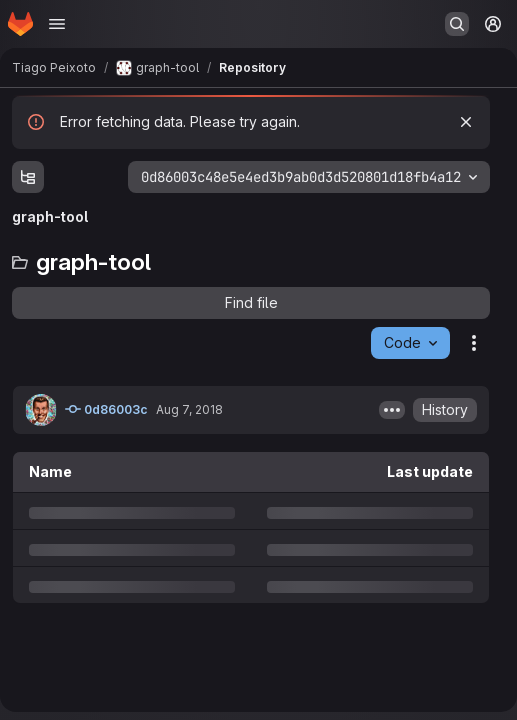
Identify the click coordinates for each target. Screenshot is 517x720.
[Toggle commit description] (392, 410)
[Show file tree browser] (28, 177)
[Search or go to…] (457, 24)
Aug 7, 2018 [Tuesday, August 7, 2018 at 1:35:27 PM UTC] (189, 409)
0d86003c (106, 409)
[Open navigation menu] (57, 24)
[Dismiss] (466, 122)
